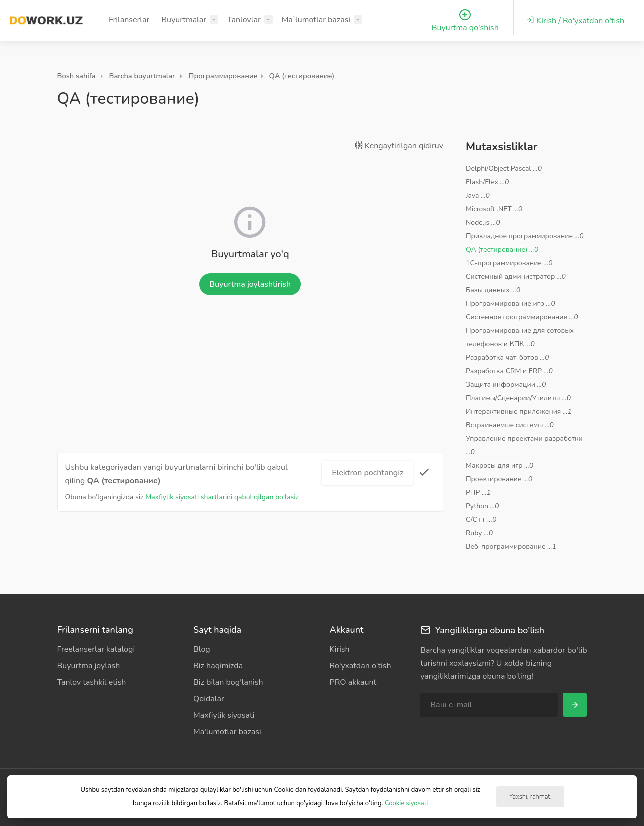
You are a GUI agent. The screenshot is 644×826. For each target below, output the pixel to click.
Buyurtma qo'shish (465, 21)
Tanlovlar (244, 20)
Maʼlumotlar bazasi (316, 20)
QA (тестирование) (302, 76)
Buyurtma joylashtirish (250, 284)
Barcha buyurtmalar (142, 76)
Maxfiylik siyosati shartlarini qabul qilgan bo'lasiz (222, 497)
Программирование (223, 76)
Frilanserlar (129, 20)
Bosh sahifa (77, 76)
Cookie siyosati (406, 803)
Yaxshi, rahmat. (530, 797)
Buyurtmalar (184, 20)
